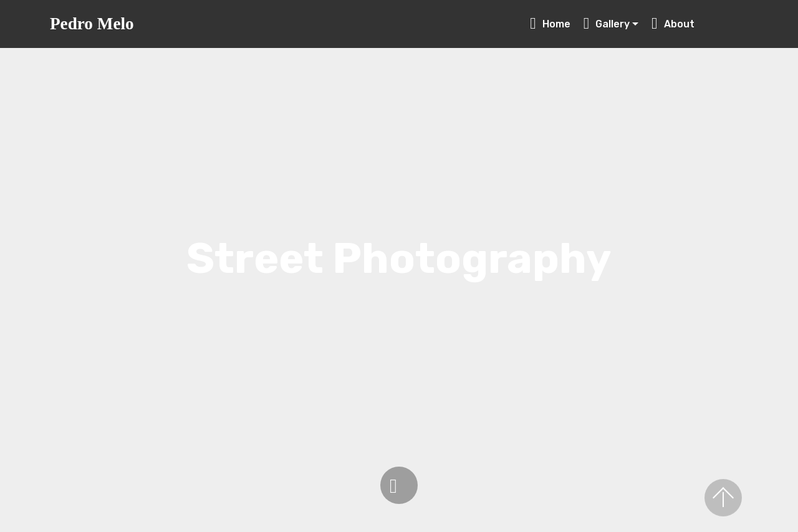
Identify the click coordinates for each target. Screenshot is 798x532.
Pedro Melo (92, 24)
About (697, 24)
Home (550, 24)
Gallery (607, 24)
